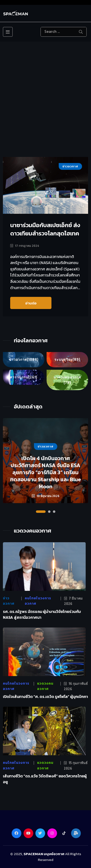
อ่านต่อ (31, 303)
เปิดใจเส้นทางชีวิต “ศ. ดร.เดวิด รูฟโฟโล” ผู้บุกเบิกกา (45, 696)
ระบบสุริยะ (67, 360)
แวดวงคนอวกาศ (67, 380)
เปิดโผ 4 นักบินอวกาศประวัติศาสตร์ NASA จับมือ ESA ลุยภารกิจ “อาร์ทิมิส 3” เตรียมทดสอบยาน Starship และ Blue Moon (46, 472)
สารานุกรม (24, 377)
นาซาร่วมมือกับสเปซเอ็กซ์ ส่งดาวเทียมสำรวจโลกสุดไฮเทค (45, 229)
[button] (41, 512)
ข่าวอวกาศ (24, 360)
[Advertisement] (45, 109)
